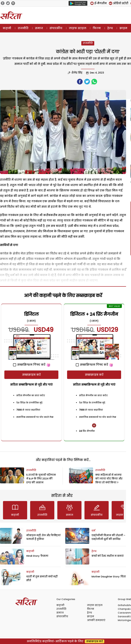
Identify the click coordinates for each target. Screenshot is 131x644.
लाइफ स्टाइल (78, 28)
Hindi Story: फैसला (37, 556)
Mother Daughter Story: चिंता (109, 577)
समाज (39, 28)
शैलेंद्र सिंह (77, 73)
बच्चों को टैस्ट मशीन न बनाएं (108, 556)
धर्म (93, 531)
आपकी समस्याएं (96, 620)
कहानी (7, 28)
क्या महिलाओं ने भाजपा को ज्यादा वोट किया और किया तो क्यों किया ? (109, 479)
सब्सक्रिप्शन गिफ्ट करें (29, 365)
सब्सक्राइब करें (31, 375)
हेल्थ (110, 28)
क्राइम (123, 28)
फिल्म (97, 28)
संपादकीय (56, 28)
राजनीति (23, 28)
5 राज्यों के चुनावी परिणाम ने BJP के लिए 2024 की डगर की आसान (41, 479)
